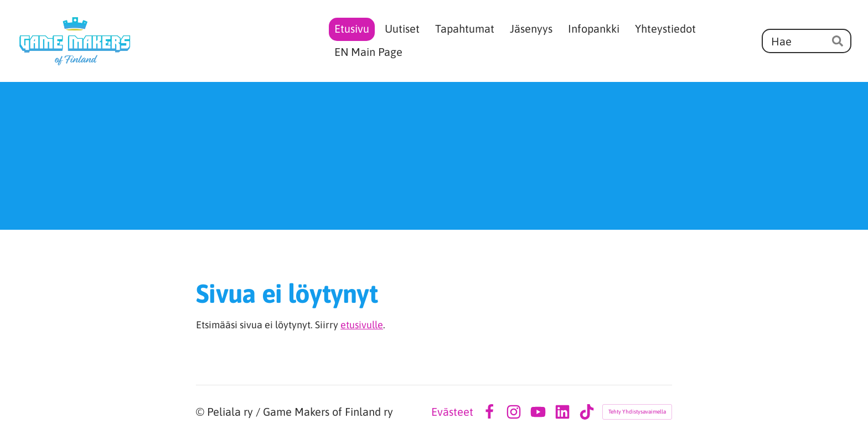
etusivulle (362, 325)
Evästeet (452, 412)
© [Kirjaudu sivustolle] (201, 412)
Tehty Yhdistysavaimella (637, 412)
